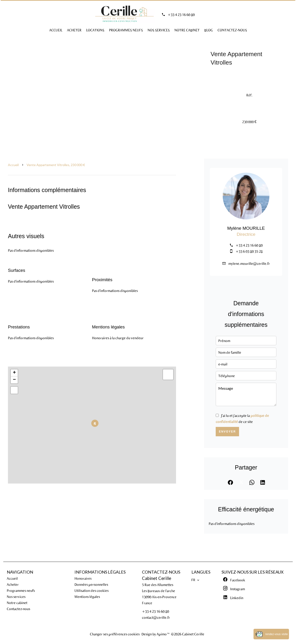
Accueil (13, 165)
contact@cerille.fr (156, 617)
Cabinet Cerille (157, 578)
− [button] (14, 380)
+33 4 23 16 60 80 (181, 15)
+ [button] (14, 373)
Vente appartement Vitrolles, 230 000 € (56, 165)
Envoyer (227, 432)
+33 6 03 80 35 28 (249, 251)
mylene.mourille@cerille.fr (249, 263)
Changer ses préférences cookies (115, 634)
